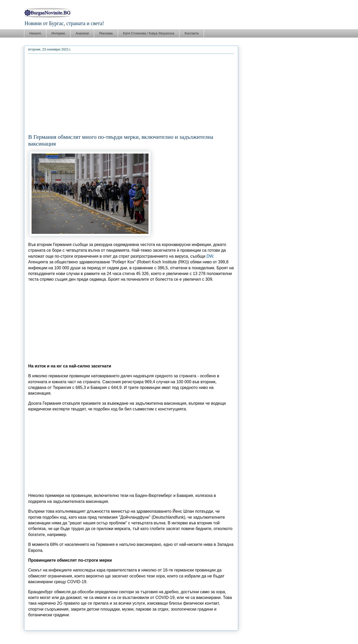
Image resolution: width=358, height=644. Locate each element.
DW (210, 256)
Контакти (192, 33)
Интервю (58, 33)
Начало (35, 33)
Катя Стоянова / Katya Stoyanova (149, 33)
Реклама (106, 33)
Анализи (82, 33)
